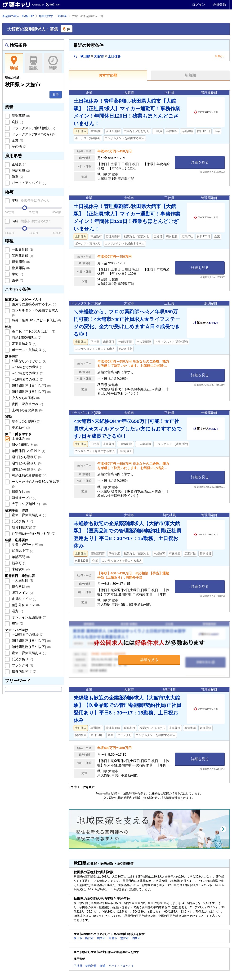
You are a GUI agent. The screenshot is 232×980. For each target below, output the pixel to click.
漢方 (17, 611)
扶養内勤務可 (24, 671)
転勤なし (20, 492)
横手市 (101, 938)
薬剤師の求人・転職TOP (18, 16)
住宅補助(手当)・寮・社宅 (33, 533)
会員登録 (219, 4)
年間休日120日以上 (28, 451)
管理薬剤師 (22, 256)
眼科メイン (22, 593)
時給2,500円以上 (26, 337)
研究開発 (20, 262)
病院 (17, 122)
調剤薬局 (20, 116)
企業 (17, 140)
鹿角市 (136, 938)
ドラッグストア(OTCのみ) (33, 134)
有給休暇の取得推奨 (29, 475)
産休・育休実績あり (29, 515)
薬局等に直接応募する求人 (34, 304)
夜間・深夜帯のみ (27, 404)
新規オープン (24, 498)
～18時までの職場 (27, 379)
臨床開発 (20, 268)
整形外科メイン (25, 605)
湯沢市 (125, 938)
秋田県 (62, 16)
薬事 (17, 280)
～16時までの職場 (27, 367)
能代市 (89, 938)
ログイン (199, 4)
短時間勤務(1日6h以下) (31, 392)
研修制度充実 (24, 527)
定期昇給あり (24, 344)
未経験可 (20, 569)
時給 (31, 221)
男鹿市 (113, 938)
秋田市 (78, 938)
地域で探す (46, 16)
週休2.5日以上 (24, 445)
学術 (17, 274)
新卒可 (19, 563)
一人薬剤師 (22, 580)
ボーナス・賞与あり (29, 350)
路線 (33, 63)
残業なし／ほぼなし (29, 361)
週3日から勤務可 (26, 469)
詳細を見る (200, 162)
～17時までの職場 (27, 373)
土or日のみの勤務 (27, 410)
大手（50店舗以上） (29, 504)
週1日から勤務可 (26, 457)
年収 (31, 200)
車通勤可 (20, 427)
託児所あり (22, 521)
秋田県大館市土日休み (98, 56)
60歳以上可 (22, 551)
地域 (14, 63)
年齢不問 (20, 557)
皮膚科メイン (24, 599)
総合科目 (20, 586)
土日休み (20, 439)
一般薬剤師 (22, 249)
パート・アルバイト (29, 183)
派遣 (17, 177)
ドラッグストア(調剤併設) (33, 128)
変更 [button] (56, 94)
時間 (53, 63)
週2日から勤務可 (26, 463)
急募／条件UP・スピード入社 (36, 320)
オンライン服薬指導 (29, 617)
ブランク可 (22, 665)
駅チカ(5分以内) (26, 421)
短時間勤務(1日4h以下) (31, 386)
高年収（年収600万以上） (33, 331)
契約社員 (20, 170)
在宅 (17, 623)
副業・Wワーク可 (27, 545)
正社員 (19, 164)
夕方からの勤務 (25, 398)
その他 (19, 146)
